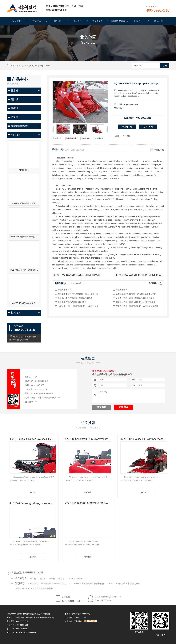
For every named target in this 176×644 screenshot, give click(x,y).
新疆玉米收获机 (65, 290)
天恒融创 (78, 621)
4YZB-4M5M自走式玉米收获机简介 (24, 270)
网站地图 (68, 617)
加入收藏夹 (72, 138)
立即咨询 (148, 127)
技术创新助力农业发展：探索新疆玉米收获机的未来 (138, 294)
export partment (43, 66)
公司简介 (77, 21)
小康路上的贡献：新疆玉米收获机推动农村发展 (78, 306)
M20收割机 (24, 170)
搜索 (165, 66)
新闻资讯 (138, 21)
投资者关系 (98, 21)
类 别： (119, 104)
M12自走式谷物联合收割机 (24, 203)
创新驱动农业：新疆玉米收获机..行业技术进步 (136, 302)
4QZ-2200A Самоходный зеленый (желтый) (81, 275)
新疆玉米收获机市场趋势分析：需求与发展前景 (78, 294)
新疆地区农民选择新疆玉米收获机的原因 (75, 298)
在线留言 (88, 358)
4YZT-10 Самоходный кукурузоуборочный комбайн (88, 439)
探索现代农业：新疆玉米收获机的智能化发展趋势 (137, 306)
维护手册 (57, 21)
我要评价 (86, 138)
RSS (78, 617)
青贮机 (14, 99)
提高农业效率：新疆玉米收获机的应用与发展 (135, 298)
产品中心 (37, 21)
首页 (22, 66)
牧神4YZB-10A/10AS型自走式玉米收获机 (24, 303)
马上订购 (127, 127)
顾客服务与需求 (118, 21)
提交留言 (102, 407)
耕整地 (14, 117)
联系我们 (158, 21)
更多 (129, 136)
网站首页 (17, 21)
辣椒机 (14, 108)
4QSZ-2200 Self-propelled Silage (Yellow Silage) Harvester (149, 275)
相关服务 (16, 313)
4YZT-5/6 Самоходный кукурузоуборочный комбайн (33, 503)
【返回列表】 (154, 283)
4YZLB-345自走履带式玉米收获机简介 (24, 237)
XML (85, 617)
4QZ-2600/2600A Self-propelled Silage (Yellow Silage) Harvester (139, 84)
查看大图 (58, 138)
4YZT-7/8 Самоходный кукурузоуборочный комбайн (143, 439)
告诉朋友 (100, 138)
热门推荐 (16, 135)
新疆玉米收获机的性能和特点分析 (72, 302)
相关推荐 (88, 423)
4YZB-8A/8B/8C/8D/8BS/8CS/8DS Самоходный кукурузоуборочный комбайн (88, 503)
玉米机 (14, 91)
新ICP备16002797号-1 (82, 614)
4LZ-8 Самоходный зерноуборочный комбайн (33, 439)
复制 (125, 136)
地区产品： (119, 108)
